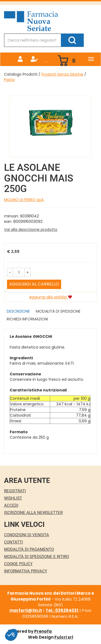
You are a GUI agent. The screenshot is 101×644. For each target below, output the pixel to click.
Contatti (13, 542)
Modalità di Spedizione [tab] (58, 311)
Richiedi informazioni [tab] (27, 319)
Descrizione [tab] (18, 311)
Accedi (11, 505)
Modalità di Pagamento (29, 549)
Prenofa (43, 631)
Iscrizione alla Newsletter (33, 513)
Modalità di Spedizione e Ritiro (36, 557)
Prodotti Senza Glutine (62, 74)
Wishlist (13, 498)
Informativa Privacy (26, 571)
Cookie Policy (18, 564)
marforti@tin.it (26, 610)
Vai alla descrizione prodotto (31, 230)
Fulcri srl (64, 637)
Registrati (15, 491)
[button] (10, 272)
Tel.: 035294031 (62, 610)
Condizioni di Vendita (27, 535)
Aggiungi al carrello (34, 284)
